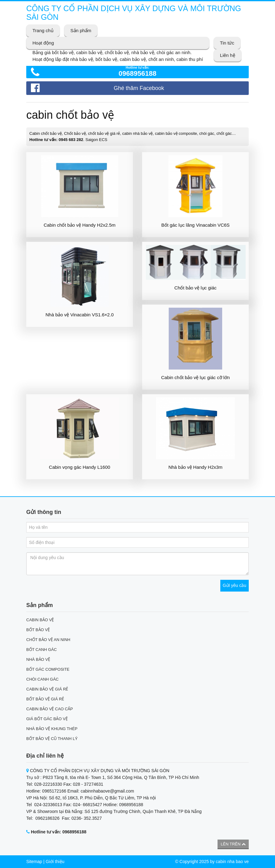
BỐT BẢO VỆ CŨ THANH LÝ (52, 739)
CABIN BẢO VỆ (40, 620)
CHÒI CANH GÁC (42, 679)
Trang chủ (43, 30)
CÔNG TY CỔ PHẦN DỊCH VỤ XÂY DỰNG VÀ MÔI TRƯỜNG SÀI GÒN (134, 13)
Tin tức (227, 43)
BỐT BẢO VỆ (38, 630)
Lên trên (233, 844)
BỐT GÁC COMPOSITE (48, 669)
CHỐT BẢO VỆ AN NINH (48, 640)
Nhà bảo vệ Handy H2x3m (195, 467)
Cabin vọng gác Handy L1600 (79, 467)
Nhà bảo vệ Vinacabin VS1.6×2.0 (79, 315)
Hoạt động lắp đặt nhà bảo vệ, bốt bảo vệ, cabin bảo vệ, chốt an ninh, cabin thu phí (118, 59)
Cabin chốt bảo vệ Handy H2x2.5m (80, 225)
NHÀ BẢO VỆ (38, 659)
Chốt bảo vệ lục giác (195, 288)
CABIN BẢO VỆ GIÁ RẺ (47, 689)
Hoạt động (43, 43)
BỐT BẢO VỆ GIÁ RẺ (45, 699)
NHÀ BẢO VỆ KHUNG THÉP (52, 729)
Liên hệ (228, 55)
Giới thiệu (55, 862)
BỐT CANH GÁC (42, 650)
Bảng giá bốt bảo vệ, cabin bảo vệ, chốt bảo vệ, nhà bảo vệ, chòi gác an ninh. (112, 52)
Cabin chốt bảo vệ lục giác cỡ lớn (195, 377)
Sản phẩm (81, 30)
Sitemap (34, 862)
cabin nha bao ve (232, 862)
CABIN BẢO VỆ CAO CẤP (50, 709)
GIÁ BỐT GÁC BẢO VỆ (47, 719)
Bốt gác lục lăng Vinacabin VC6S (195, 225)
